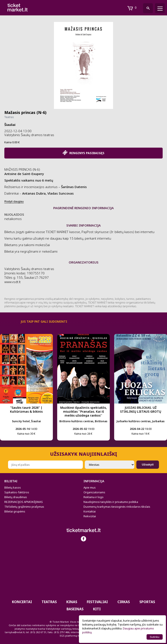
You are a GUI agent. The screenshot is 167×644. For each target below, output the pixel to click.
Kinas (72, 602)
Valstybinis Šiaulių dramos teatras (29, 135)
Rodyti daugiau (14, 201)
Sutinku (155, 637)
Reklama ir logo (94, 497)
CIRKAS (124, 602)
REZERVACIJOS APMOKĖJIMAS (24, 502)
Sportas (147, 602)
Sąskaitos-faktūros (17, 492)
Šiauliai (10, 125)
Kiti (97, 609)
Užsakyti (148, 465)
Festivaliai (97, 602)
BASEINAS (75, 609)
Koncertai (22, 602)
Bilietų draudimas (16, 497)
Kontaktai (90, 511)
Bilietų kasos (13, 487)
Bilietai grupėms (15, 511)
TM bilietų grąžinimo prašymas (24, 507)
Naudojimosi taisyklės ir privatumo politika (111, 502)
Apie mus (90, 487)
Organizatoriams (94, 492)
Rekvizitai (90, 516)
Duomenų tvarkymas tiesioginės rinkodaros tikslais (117, 507)
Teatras (9, 117)
